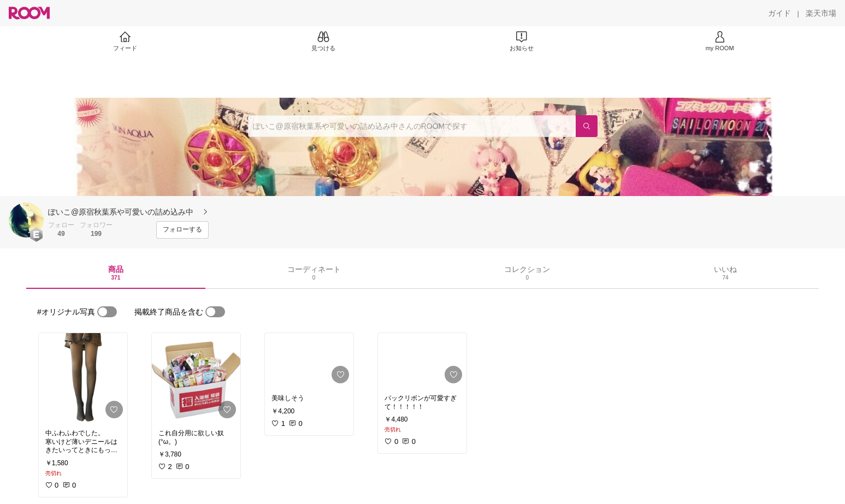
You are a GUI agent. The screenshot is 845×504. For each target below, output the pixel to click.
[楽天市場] (821, 13)
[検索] (587, 126)
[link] (83, 378)
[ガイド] (779, 13)
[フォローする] (182, 230)
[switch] (107, 312)
